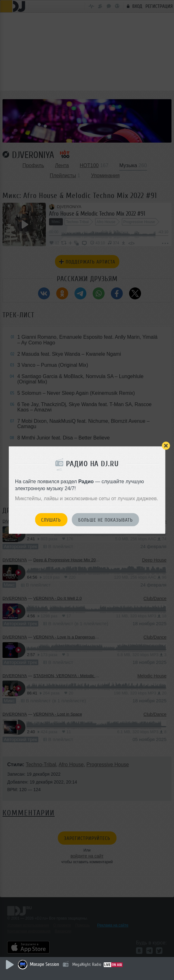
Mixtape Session (44, 964)
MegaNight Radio (87, 964)
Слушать (51, 520)
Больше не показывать (106, 520)
